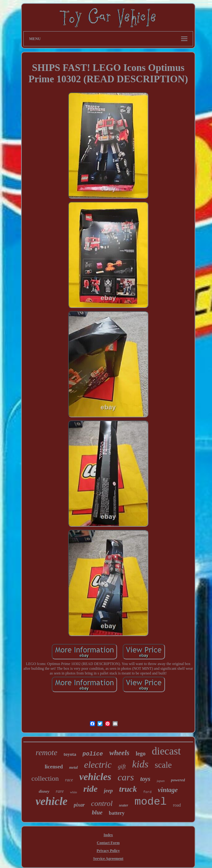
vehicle (52, 801)
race (69, 780)
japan (161, 781)
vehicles (95, 777)
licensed (54, 767)
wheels (119, 753)
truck (128, 789)
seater (124, 805)
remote (47, 752)
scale (163, 765)
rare (60, 791)
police (93, 754)
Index (108, 835)
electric (98, 765)
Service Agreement (108, 859)
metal (73, 767)
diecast (166, 751)
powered (178, 780)
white (74, 792)
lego (141, 754)
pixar (79, 805)
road (177, 805)
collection (45, 778)
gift (122, 766)
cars (126, 777)
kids (140, 764)
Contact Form (108, 843)
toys (145, 779)
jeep (108, 791)
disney (44, 791)
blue (97, 812)
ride (90, 789)
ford (147, 792)
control (102, 803)
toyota (70, 754)
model (150, 802)
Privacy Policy (108, 851)
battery (117, 813)
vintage (168, 790)
